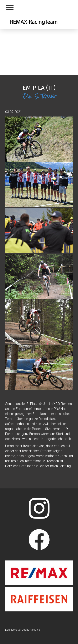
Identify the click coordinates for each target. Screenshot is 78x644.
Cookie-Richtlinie (31, 630)
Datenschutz (12, 630)
